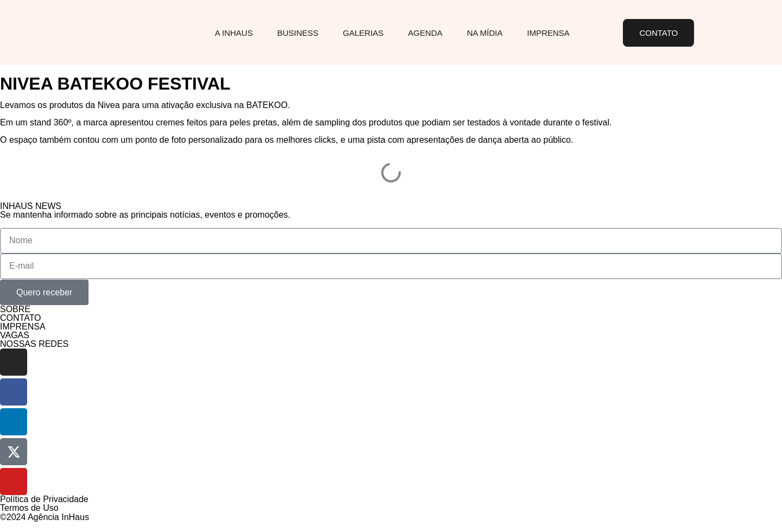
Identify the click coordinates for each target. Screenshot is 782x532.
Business (298, 33)
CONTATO (21, 318)
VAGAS (15, 335)
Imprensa (548, 33)
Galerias (363, 33)
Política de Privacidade (44, 499)
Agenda (425, 33)
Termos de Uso (29, 508)
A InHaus (234, 33)
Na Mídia (485, 33)
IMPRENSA (23, 327)
